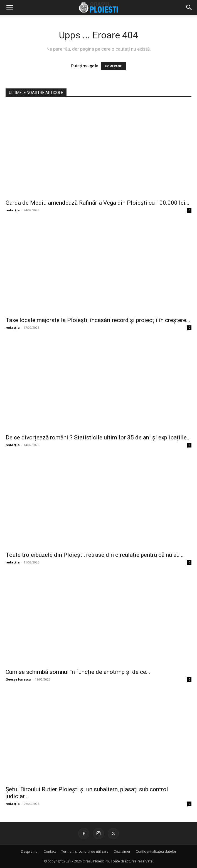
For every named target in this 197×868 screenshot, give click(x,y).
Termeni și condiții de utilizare (85, 851)
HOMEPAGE (113, 66)
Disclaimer (122, 851)
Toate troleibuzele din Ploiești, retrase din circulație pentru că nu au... (95, 555)
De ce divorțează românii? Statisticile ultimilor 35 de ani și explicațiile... (98, 437)
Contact (50, 851)
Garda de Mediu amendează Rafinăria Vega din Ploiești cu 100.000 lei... (98, 203)
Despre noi (30, 851)
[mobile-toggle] (9, 8)
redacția (13, 210)
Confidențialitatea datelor (156, 851)
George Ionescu (18, 679)
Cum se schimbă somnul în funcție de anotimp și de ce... (78, 672)
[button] (189, 8)
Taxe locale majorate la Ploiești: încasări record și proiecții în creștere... (98, 320)
